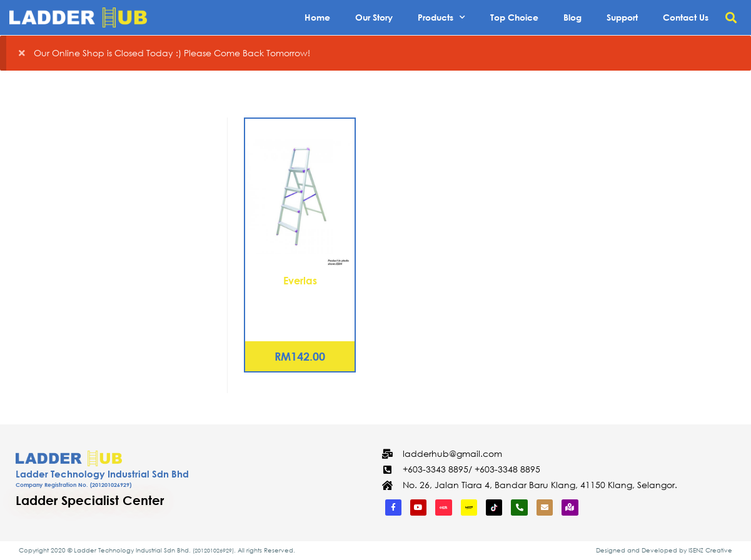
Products (441, 17)
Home (317, 17)
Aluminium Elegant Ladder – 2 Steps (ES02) (300, 302)
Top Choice (514, 17)
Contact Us (686, 17)
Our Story (374, 17)
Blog (572, 17)
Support (622, 17)
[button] (731, 18)
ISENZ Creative (710, 550)
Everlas (300, 280)
